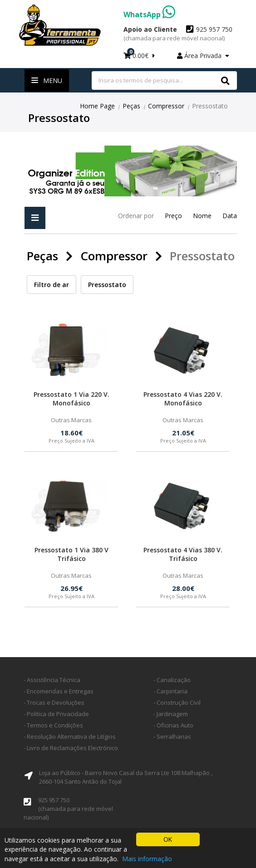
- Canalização (172, 680)
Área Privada (203, 56)
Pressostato (107, 285)
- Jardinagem (171, 714)
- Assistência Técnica (52, 680)
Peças (131, 106)
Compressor (166, 106)
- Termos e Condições (53, 725)
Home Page (97, 106)
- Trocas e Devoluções (54, 702)
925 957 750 (178, 34)
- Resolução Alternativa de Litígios (70, 736)
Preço (173, 216)
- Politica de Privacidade (56, 714)
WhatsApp (149, 15)
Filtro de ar (52, 285)
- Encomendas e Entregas (59, 691)
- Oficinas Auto (173, 725)
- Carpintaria (170, 691)
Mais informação (147, 859)
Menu (47, 80)
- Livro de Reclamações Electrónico (71, 748)
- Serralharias (172, 736)
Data (230, 216)
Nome (202, 216)
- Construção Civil (177, 702)
